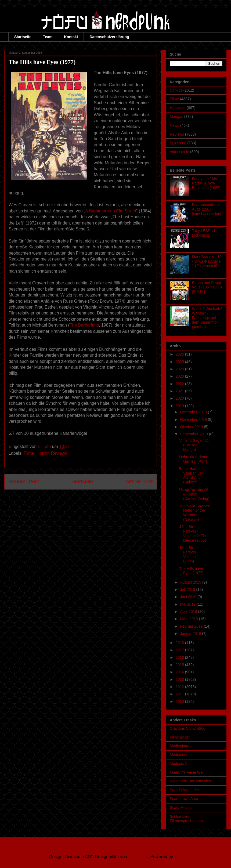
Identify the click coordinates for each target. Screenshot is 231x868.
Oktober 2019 (192, 427)
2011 (180, 694)
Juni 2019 (189, 597)
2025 (180, 362)
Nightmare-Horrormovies (190, 781)
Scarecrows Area (184, 799)
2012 (180, 687)
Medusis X (178, 764)
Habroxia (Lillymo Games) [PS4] (194, 459)
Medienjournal (182, 746)
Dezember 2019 (194, 412)
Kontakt (71, 37)
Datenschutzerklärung (109, 37)
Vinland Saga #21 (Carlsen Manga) (194, 445)
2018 (180, 643)
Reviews (59, 453)
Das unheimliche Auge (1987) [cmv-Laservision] (207, 209)
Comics (176, 90)
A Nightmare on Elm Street (111, 211)
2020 (180, 398)
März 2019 (189, 619)
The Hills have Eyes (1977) (191, 571)
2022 (180, 384)
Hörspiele (178, 108)
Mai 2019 (188, 604)
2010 (180, 701)
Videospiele (179, 152)
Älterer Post (139, 481)
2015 (180, 665)
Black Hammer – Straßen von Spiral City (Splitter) (193, 475)
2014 (180, 672)
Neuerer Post (24, 481)
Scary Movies (181, 808)
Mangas (176, 117)
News (174, 125)
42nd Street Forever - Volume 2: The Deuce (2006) (193, 533)
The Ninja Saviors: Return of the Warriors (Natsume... (194, 513)
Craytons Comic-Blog (187, 728)
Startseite (23, 37)
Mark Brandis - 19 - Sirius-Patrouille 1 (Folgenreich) (207, 261)
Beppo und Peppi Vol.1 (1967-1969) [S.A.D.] (207, 287)
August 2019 (191, 582)
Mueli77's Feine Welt (187, 772)
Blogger (181, 857)
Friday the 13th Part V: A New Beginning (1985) (206, 183)
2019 (180, 406)
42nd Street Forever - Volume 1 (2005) (189, 554)
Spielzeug (178, 143)
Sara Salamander (184, 790)
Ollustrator (138, 857)
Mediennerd (180, 755)
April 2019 (189, 612)
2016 (180, 657)
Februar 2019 (192, 626)
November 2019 (194, 419)
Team (48, 37)
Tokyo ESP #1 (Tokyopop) (204, 233)
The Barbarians (84, 325)
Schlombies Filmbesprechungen (186, 819)
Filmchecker (180, 737)
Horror (42, 453)
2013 (180, 679)
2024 (180, 369)
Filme (29, 453)
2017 (180, 650)
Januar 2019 (191, 634)
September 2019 (194, 434)
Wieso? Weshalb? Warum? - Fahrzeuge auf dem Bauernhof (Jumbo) (207, 318)
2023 (180, 376)
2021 (180, 391)
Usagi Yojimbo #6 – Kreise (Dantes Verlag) (194, 494)
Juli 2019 (188, 589)
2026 (180, 354)
